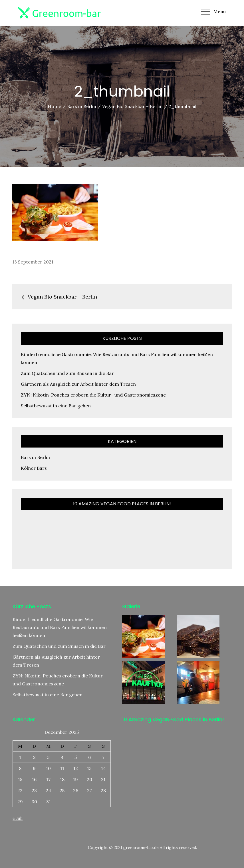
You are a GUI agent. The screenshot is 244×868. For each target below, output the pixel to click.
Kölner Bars (34, 468)
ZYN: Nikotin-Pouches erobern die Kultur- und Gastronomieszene (93, 395)
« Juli (18, 818)
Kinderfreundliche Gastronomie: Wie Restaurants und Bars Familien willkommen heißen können (60, 627)
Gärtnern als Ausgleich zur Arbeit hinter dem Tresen (78, 384)
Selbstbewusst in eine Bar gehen (56, 406)
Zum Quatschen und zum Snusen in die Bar (67, 373)
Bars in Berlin (35, 457)
